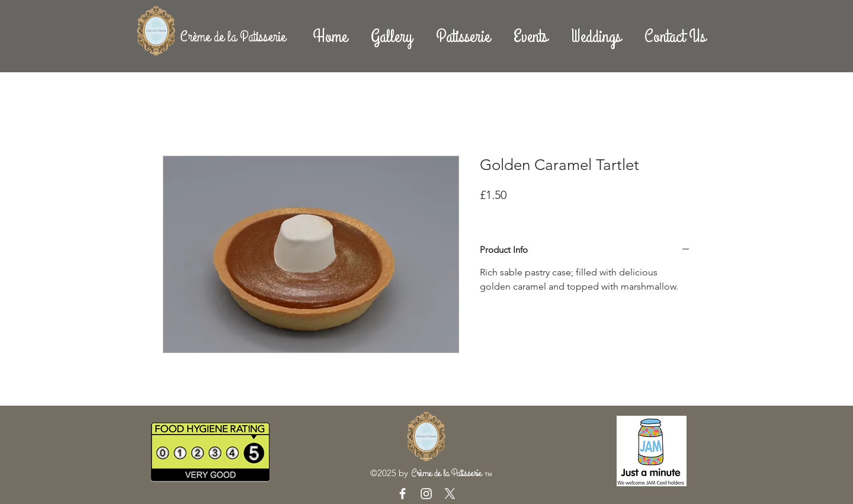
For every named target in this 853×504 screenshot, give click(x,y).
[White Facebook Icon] (403, 494)
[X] (450, 494)
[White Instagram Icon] (426, 494)
